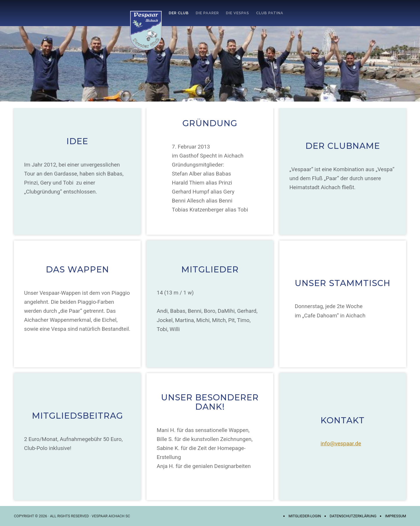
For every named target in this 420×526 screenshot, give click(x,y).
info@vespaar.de (341, 444)
